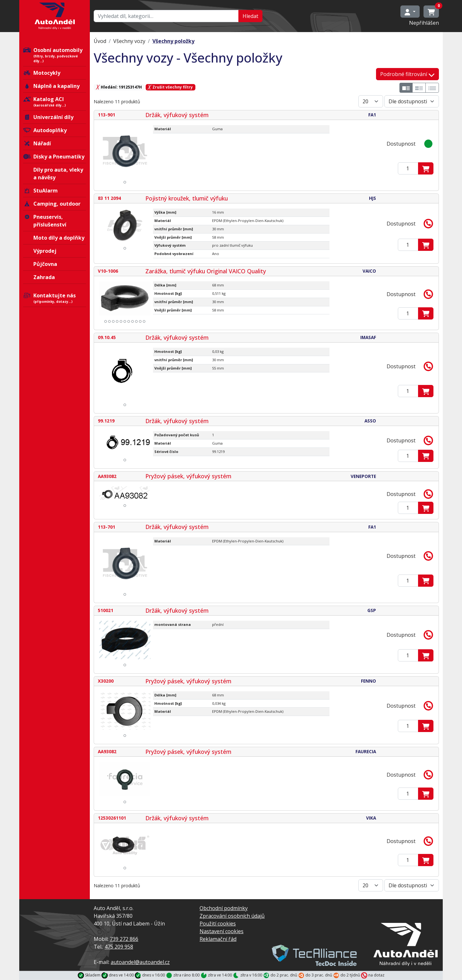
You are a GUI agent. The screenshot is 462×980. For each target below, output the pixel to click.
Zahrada (44, 277)
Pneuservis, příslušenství (45, 221)
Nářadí (37, 143)
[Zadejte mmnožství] (408, 168)
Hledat (250, 16)
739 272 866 (124, 939)
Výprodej (45, 251)
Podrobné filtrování (407, 74)
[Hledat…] (166, 16)
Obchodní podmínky (224, 908)
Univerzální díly (48, 117)
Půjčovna (45, 264)
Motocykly (42, 73)
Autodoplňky (45, 130)
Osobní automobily (55, 55)
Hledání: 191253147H (119, 87)
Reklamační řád (218, 939)
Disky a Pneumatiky (54, 157)
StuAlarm (40, 191)
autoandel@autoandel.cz (140, 962)
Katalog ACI (55, 102)
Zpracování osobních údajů (232, 916)
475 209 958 (119, 947)
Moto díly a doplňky (59, 238)
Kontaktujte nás (55, 298)
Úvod (100, 41)
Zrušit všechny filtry (170, 87)
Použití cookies (218, 924)
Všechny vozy (129, 41)
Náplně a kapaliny (51, 86)
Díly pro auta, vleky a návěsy (58, 174)
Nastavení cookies (222, 931)
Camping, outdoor (52, 204)
